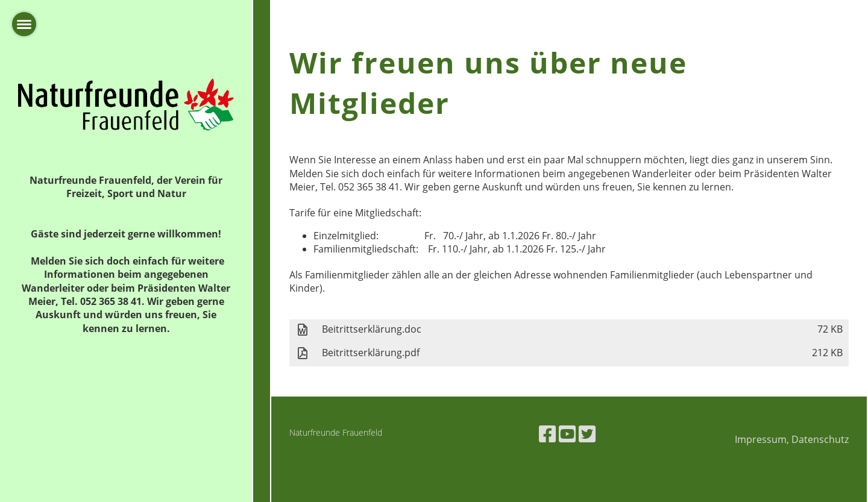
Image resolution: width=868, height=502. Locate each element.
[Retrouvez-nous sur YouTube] (567, 434)
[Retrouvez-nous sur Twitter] (587, 434)
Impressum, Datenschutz (792, 439)
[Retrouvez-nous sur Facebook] (547, 434)
